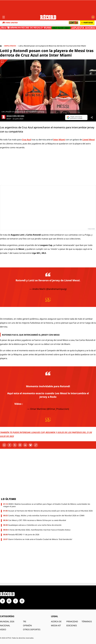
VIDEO (3, 629)
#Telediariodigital (35, 404)
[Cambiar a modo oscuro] (93, 17)
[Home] (1, 46)
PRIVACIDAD (72, 621)
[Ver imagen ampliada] (48, 86)
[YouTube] (22, 601)
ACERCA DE (56, 621)
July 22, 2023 (48, 294)
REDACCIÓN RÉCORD (15, 116)
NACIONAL (5, 625)
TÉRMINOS (87, 621)
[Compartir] (92, 117)
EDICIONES (72, 625)
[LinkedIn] (25, 445)
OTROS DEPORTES (32, 629)
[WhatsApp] (4, 445)
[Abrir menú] (4, 17)
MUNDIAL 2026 (7, 621)
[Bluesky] (30, 445)
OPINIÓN (27, 625)
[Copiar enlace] (36, 445)
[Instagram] (9, 601)
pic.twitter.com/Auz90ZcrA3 (64, 404)
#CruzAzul (48, 379)
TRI (24, 621)
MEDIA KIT (56, 625)
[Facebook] (9, 445)
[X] (15, 445)
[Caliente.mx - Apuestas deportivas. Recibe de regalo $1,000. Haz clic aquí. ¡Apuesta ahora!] (48, 28)
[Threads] (20, 445)
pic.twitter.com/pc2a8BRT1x (48, 284)
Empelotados (10, 46)
